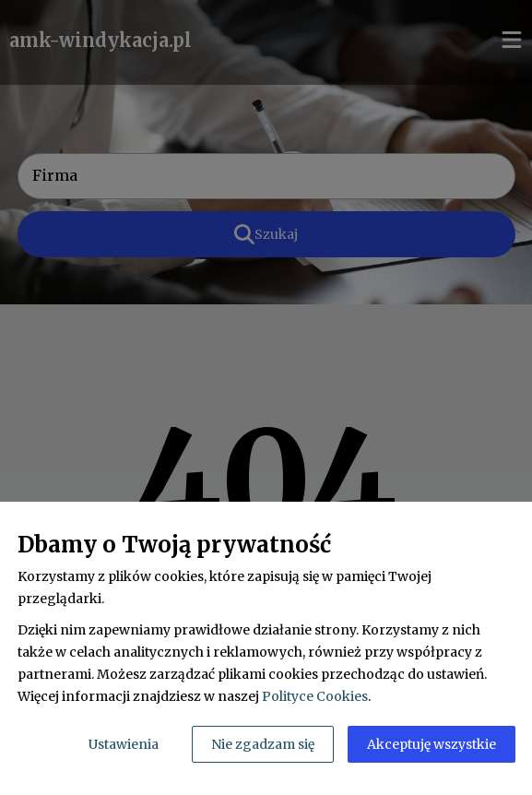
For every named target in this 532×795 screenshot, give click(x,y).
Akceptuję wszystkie (432, 744)
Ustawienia (124, 744)
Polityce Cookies (315, 696)
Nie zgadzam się (263, 744)
